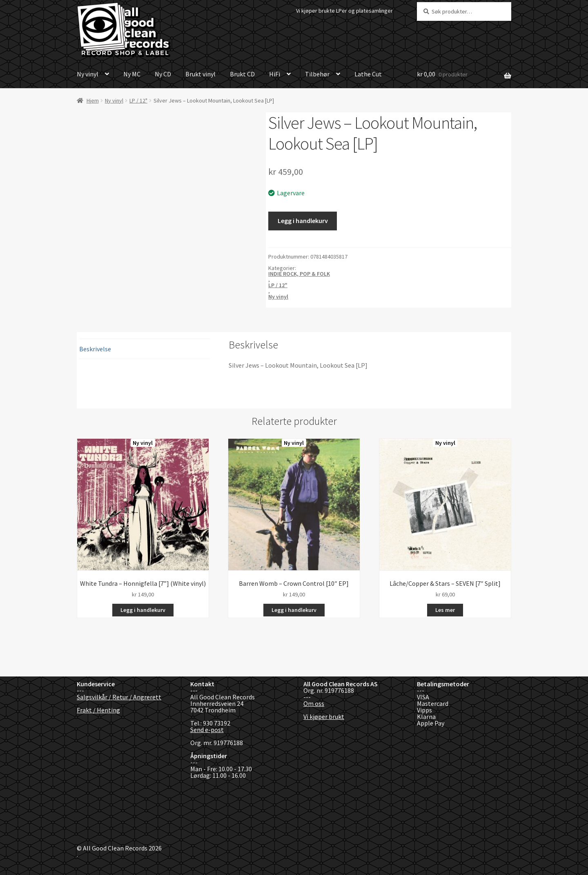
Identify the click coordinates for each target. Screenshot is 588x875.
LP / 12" (138, 100)
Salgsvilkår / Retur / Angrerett (119, 697)
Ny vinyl (88, 74)
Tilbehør (317, 74)
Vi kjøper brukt (324, 717)
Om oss (314, 703)
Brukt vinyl (200, 74)
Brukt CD (242, 74)
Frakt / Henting (98, 710)
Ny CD (163, 74)
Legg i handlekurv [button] (143, 610)
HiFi (275, 74)
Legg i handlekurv (303, 221)
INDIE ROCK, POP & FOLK (299, 274)
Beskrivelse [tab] (95, 349)
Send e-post (207, 730)
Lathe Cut (368, 74)
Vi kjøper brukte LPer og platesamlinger (344, 11)
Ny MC (132, 74)
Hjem (93, 100)
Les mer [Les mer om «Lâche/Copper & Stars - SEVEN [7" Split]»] (445, 610)
